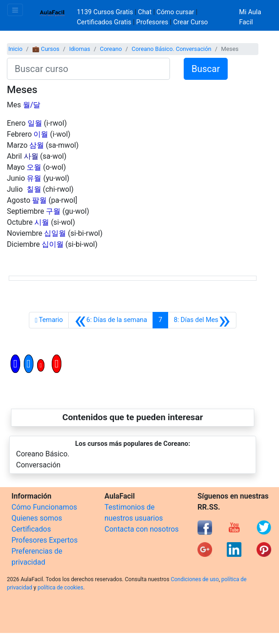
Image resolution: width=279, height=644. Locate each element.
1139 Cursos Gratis (106, 12)
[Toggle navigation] (15, 10)
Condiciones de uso (195, 579)
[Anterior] (111, 320)
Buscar (206, 69)
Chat (145, 12)
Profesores (152, 22)
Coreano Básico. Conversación (171, 49)
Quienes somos (37, 518)
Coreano (111, 49)
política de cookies (60, 588)
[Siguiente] (202, 320)
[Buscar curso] (88, 69)
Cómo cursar (175, 12)
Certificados (31, 529)
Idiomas (80, 49)
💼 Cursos (46, 49)
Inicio (15, 49)
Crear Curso (191, 22)
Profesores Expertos (44, 540)
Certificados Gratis (104, 22)
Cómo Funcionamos (44, 507)
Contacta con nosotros (142, 529)
